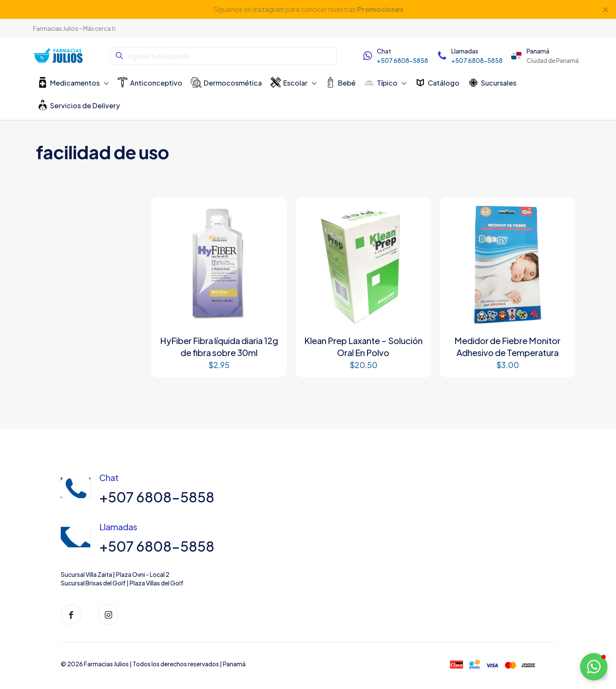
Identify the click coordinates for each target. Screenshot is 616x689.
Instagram (268, 9)
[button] (594, 667)
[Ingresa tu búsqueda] (223, 56)
